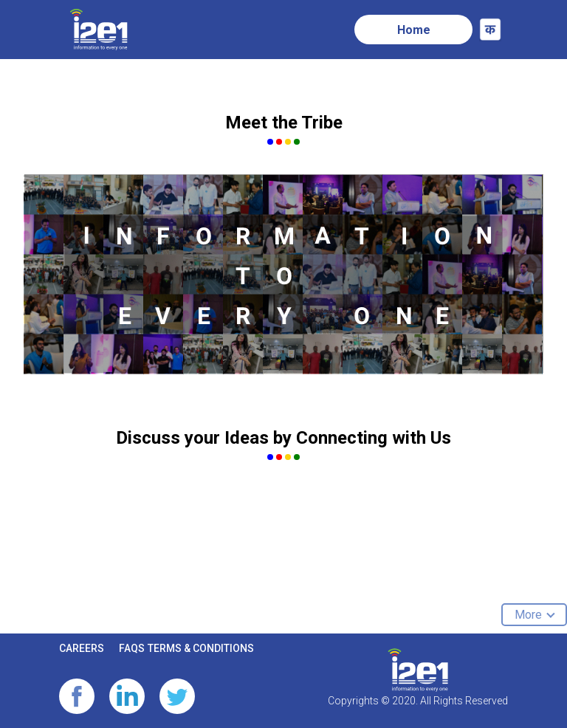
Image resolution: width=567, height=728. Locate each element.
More (528, 615)
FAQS (132, 648)
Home (414, 30)
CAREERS (82, 648)
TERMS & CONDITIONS (201, 648)
